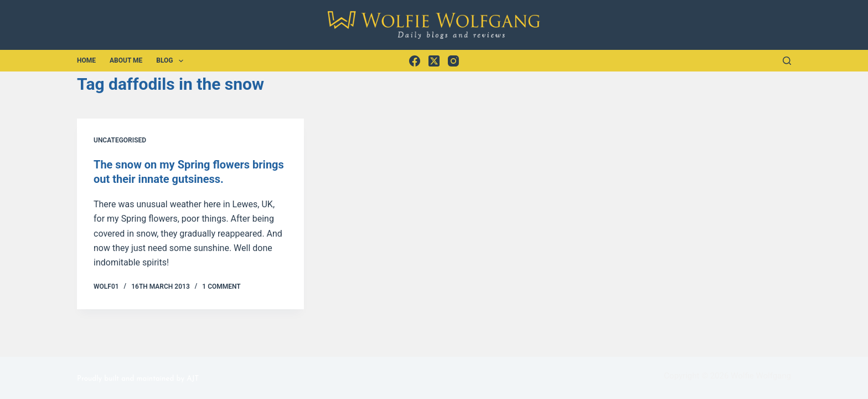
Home (86, 60)
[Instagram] (453, 61)
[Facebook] (415, 61)
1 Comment (221, 287)
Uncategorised (120, 140)
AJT (193, 379)
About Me (126, 60)
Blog (172, 61)
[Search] (787, 61)
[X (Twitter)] (434, 61)
